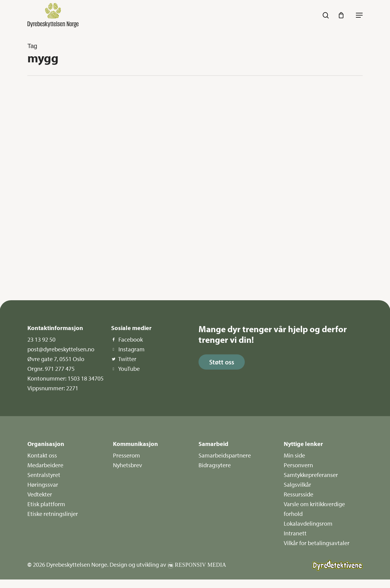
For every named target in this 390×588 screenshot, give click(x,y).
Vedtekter (40, 494)
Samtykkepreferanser (311, 475)
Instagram (132, 349)
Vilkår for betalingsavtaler (317, 543)
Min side (294, 455)
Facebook (131, 339)
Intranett (295, 533)
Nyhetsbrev (128, 465)
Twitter (127, 359)
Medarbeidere (45, 465)
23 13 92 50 (41, 339)
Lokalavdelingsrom (308, 523)
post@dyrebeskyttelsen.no (61, 349)
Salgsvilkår (297, 484)
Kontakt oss (42, 455)
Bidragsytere (215, 465)
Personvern (298, 465)
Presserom (126, 455)
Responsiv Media (200, 565)
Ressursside (299, 494)
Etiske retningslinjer (53, 514)
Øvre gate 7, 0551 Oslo (56, 359)
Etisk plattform (46, 504)
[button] (359, 15)
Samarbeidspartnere (225, 455)
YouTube (129, 369)
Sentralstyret (44, 475)
